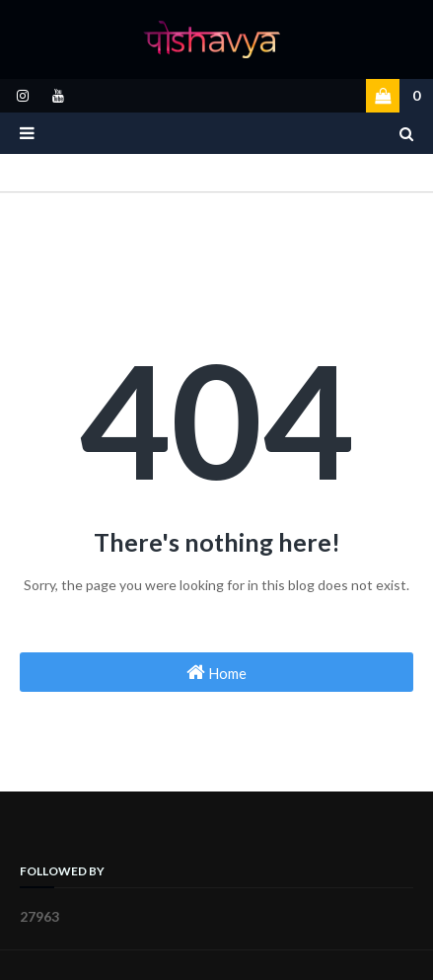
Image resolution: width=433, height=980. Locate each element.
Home (216, 672)
